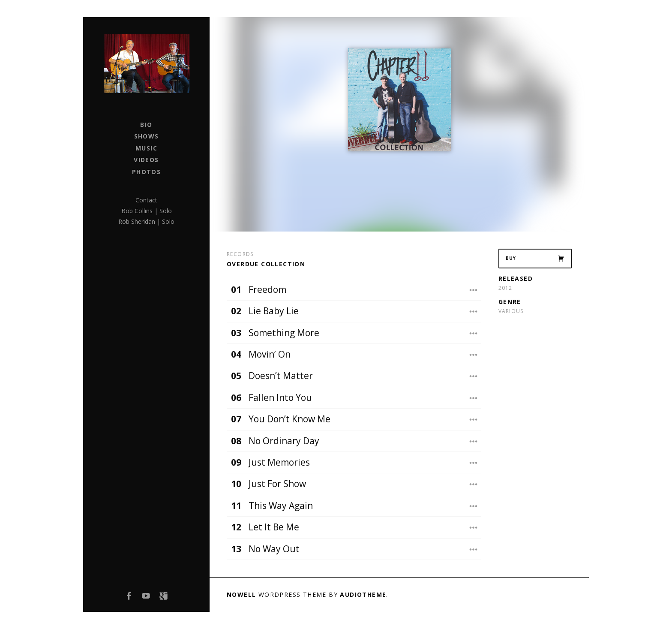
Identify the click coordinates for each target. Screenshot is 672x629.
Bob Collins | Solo (147, 211)
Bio (146, 125)
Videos (146, 160)
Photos (146, 172)
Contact (146, 200)
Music (146, 148)
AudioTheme (363, 594)
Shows (147, 136)
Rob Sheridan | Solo (146, 221)
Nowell (241, 594)
